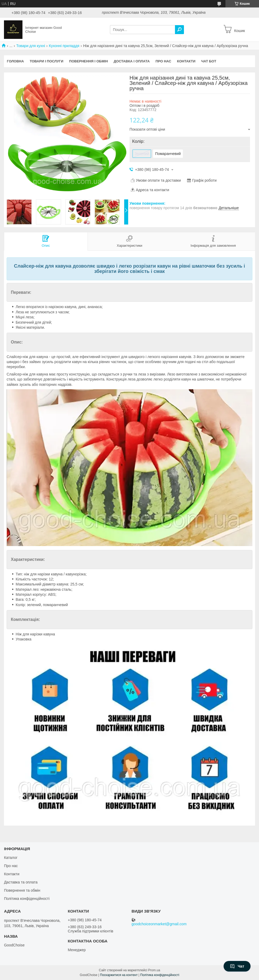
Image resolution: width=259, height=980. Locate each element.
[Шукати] (179, 30)
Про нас (163, 61)
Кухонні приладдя (64, 46)
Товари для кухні (31, 46)
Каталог (11, 858)
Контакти (186, 61)
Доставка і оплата (132, 61)
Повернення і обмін (89, 61)
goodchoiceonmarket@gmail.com (159, 924)
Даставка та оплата (21, 882)
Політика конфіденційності (27, 899)
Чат (237, 966)
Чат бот (209, 61)
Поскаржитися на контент (119, 975)
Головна (15, 61)
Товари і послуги (46, 61)
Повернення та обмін (22, 890)
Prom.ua (154, 970)
